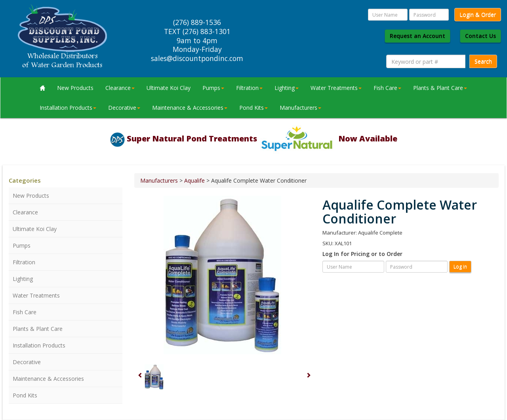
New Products (75, 88)
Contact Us (480, 36)
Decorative (124, 108)
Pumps (213, 88)
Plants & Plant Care (440, 88)
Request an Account (417, 36)
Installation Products (68, 108)
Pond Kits (253, 108)
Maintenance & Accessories (190, 108)
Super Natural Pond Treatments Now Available (262, 138)
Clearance (120, 88)
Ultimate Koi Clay (169, 88)
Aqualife (194, 180)
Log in (460, 266)
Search (483, 61)
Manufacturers (300, 108)
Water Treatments (336, 88)
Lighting (287, 88)
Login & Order (478, 14)
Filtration (249, 88)
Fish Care (387, 88)
